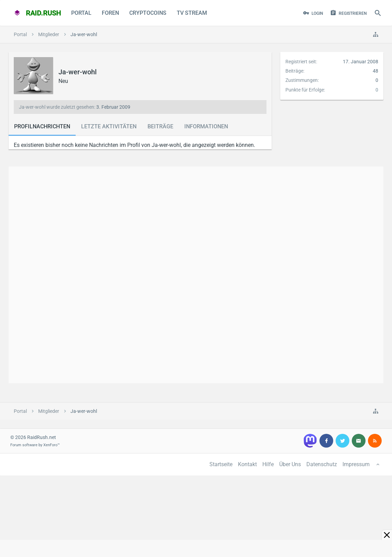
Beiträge (160, 126)
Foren (110, 13)
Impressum (356, 464)
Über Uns (290, 464)
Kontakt (247, 464)
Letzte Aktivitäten (109, 126)
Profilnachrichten (42, 126)
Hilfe (268, 464)
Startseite (221, 464)
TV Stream (192, 13)
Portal (81, 13)
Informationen (206, 126)
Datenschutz (322, 464)
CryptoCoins (148, 13)
